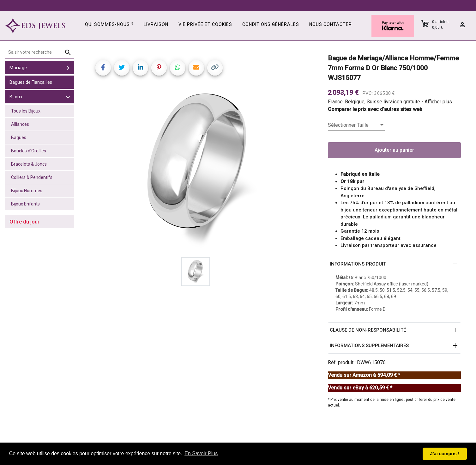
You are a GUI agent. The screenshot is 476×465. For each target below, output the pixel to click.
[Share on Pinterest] (159, 68)
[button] (394, 264)
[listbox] (356, 125)
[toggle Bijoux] (68, 97)
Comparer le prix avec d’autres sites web (375, 109)
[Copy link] (215, 68)
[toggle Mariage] (68, 68)
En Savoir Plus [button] (201, 453)
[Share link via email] (196, 68)
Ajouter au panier (394, 150)
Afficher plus (438, 102)
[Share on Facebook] (103, 68)
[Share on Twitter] (122, 68)
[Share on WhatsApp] (178, 68)
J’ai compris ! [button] (445, 454)
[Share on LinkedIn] (140, 68)
